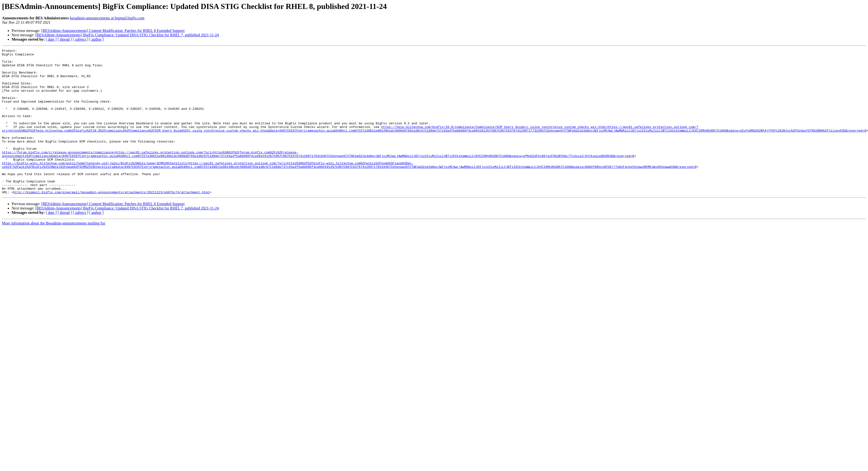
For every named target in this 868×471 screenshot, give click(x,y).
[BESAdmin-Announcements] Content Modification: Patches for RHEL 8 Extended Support (113, 31)
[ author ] (97, 39)
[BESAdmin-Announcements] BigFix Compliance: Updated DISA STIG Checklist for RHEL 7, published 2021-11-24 (127, 35)
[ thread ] (65, 39)
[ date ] (51, 39)
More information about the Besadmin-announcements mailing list (54, 252)
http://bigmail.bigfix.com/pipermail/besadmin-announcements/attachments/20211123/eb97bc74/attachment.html (111, 221)
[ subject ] (81, 39)
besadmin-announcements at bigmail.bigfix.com (107, 18)
